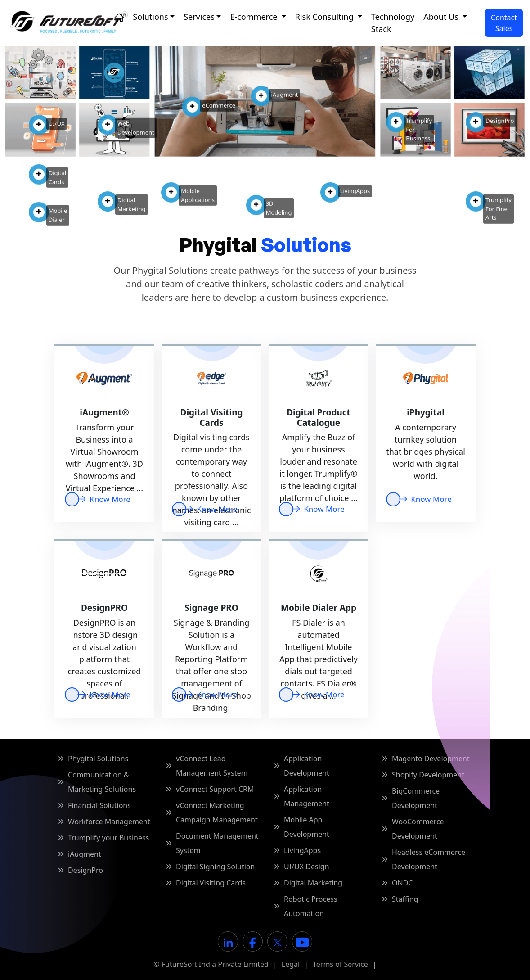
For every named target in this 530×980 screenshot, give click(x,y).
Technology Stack (393, 23)
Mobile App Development (307, 827)
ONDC (402, 883)
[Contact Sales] (504, 23)
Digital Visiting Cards (211, 883)
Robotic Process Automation (311, 906)
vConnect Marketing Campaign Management (217, 813)
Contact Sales (504, 23)
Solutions (150, 17)
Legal (291, 964)
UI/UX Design (307, 867)
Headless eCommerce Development (429, 859)
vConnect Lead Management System (212, 766)
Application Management (307, 796)
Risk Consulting (326, 17)
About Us (442, 17)
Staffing (405, 899)
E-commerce (255, 17)
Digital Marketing (313, 883)
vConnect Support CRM (215, 789)
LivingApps (302, 850)
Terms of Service (340, 964)
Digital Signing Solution (215, 867)
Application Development (307, 766)
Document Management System (217, 843)
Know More (210, 509)
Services (199, 17)
